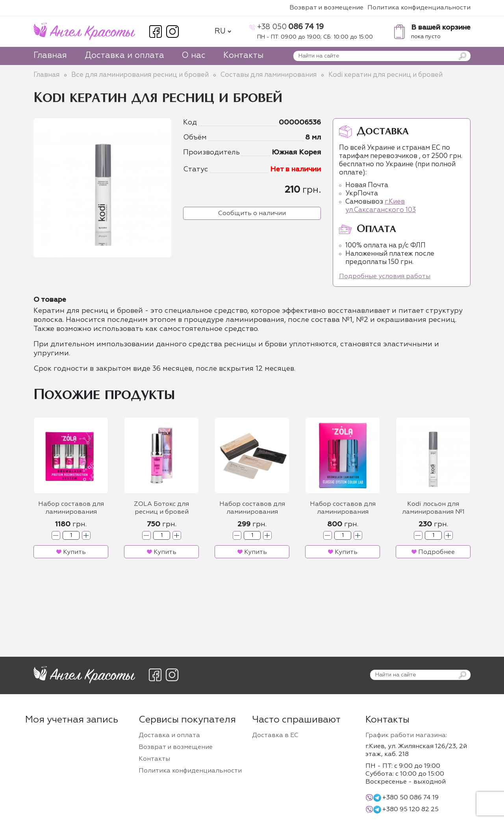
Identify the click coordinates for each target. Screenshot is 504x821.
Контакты (243, 56)
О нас (194, 56)
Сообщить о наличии (252, 214)
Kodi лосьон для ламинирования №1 (433, 508)
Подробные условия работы (385, 277)
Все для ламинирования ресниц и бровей (140, 75)
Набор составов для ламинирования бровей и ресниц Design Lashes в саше (252, 509)
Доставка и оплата (124, 56)
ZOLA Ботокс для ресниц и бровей (161, 508)
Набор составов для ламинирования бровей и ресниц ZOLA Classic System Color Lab (343, 509)
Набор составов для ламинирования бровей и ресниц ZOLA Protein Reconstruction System (71, 509)
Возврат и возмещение (326, 8)
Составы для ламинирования (269, 75)
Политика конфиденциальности (419, 8)
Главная (50, 56)
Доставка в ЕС (275, 736)
